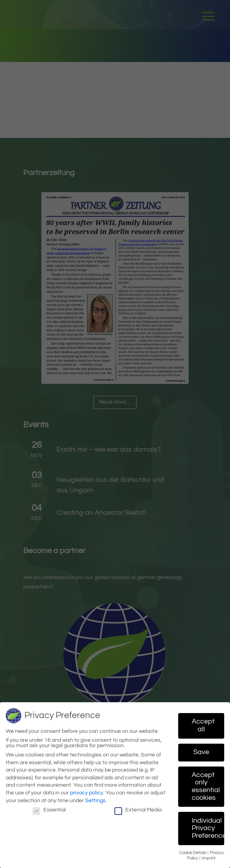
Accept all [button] (203, 723)
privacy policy (87, 790)
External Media (138, 807)
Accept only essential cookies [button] (206, 784)
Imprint (209, 855)
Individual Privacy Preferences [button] (208, 826)
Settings (95, 798)
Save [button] (201, 749)
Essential (49, 807)
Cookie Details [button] (193, 850)
